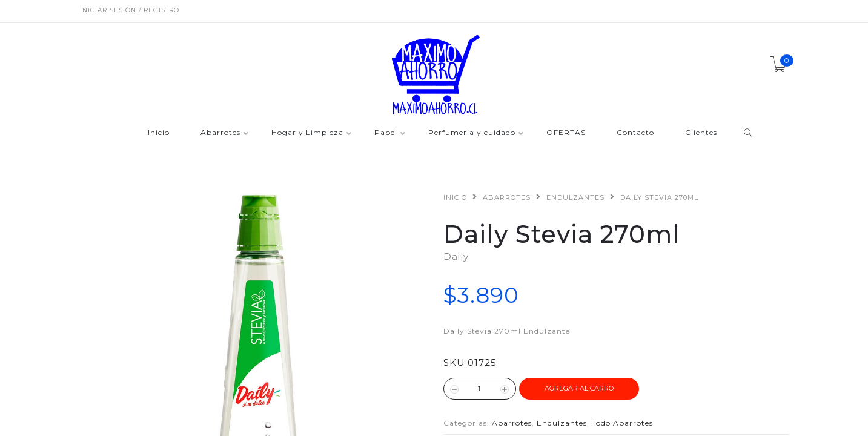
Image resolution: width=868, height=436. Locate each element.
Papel (386, 133)
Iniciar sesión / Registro (130, 10)
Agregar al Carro (579, 388)
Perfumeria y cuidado (472, 133)
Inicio (159, 133)
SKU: (456, 362)
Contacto (635, 133)
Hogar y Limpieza (307, 133)
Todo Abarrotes (622, 423)
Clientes (701, 133)
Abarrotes (220, 133)
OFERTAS (566, 133)
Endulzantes (575, 197)
